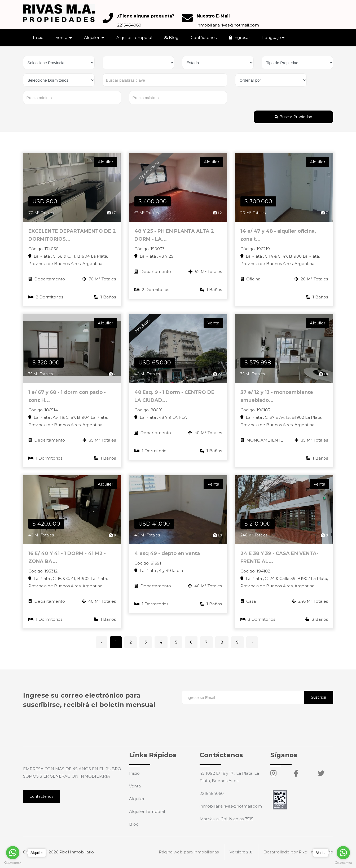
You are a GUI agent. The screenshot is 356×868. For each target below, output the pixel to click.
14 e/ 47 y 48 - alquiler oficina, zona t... (278, 235)
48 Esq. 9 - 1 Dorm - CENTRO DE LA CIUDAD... (174, 400)
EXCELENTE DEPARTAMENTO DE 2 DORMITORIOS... (72, 235)
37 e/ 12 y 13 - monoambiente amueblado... (277, 400)
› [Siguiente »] (252, 642)
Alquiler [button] (92, 38)
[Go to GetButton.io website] (343, 863)
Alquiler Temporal (134, 38)
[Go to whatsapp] (343, 853)
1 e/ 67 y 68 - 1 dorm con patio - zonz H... (67, 400)
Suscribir (319, 697)
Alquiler (137, 799)
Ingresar (239, 38)
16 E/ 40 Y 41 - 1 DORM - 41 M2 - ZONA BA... (67, 561)
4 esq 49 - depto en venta (167, 557)
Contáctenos (204, 38)
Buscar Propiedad (293, 117)
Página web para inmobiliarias (189, 852)
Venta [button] (62, 38)
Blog (171, 38)
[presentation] (222, 715)
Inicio (38, 38)
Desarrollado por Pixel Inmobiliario (298, 852)
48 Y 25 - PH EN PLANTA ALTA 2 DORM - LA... (174, 235)
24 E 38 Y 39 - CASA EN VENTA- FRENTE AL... (279, 561)
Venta (135, 786)
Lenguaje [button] (272, 38)
